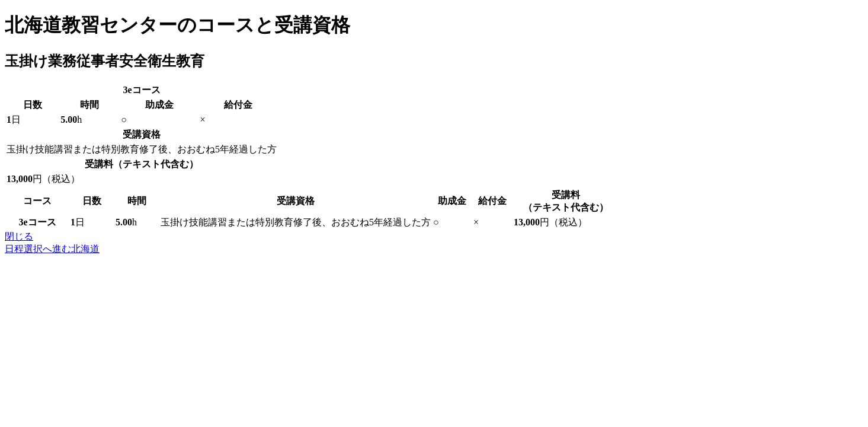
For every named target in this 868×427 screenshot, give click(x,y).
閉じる (19, 236)
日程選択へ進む (52, 249)
